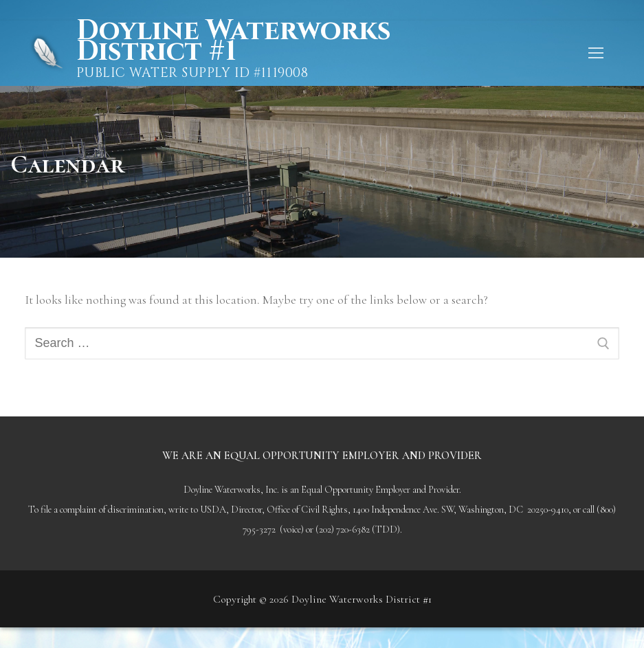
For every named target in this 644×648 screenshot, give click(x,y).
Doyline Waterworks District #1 (234, 41)
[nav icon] (596, 53)
